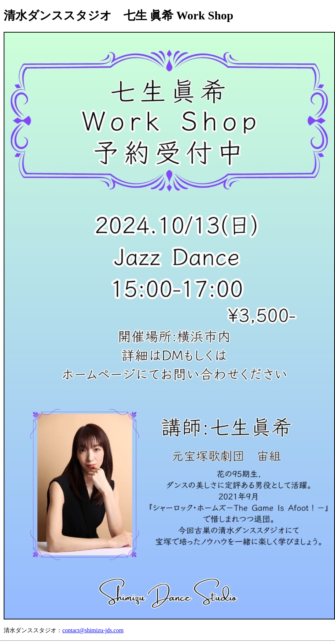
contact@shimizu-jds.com (93, 630)
